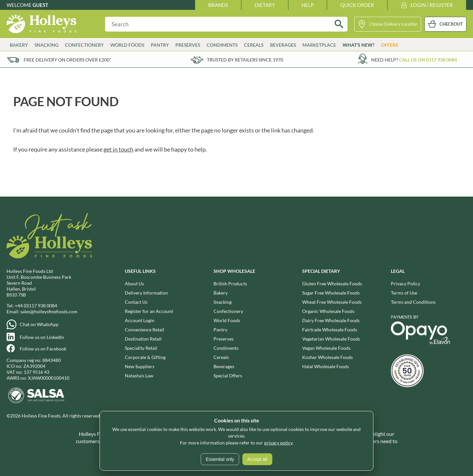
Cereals (254, 45)
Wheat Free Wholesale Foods (332, 302)
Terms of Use (404, 293)
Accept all (257, 459)
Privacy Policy (405, 284)
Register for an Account (149, 311)
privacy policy (278, 443)
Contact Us (136, 302)
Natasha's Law (139, 376)
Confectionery (84, 45)
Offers (390, 45)
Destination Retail (143, 339)
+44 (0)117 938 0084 (36, 306)
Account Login (140, 320)
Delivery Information (146, 293)
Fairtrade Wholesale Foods (330, 330)
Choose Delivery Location (393, 24)
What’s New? (359, 45)
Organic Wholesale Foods (328, 311)
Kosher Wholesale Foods (327, 357)
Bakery (19, 45)
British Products (230, 284)
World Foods (127, 45)
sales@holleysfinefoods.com (49, 311)
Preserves (188, 45)
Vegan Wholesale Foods (326, 348)
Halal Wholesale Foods (326, 366)
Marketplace (319, 45)
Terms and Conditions (413, 302)
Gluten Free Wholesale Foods (332, 284)
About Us (134, 284)
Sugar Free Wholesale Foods (331, 293)
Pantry (160, 45)
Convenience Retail (145, 330)
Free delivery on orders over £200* (68, 60)
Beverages (283, 45)
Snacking (46, 45)
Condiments (222, 45)
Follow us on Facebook (43, 349)
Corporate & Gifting (145, 357)
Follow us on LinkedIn (42, 337)
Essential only (220, 459)
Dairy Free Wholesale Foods (331, 320)
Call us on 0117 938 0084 (428, 60)
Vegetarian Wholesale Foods (331, 339)
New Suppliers (140, 366)
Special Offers (228, 376)
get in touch (118, 149)
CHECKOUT (451, 24)
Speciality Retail (141, 348)
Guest (40, 5)
